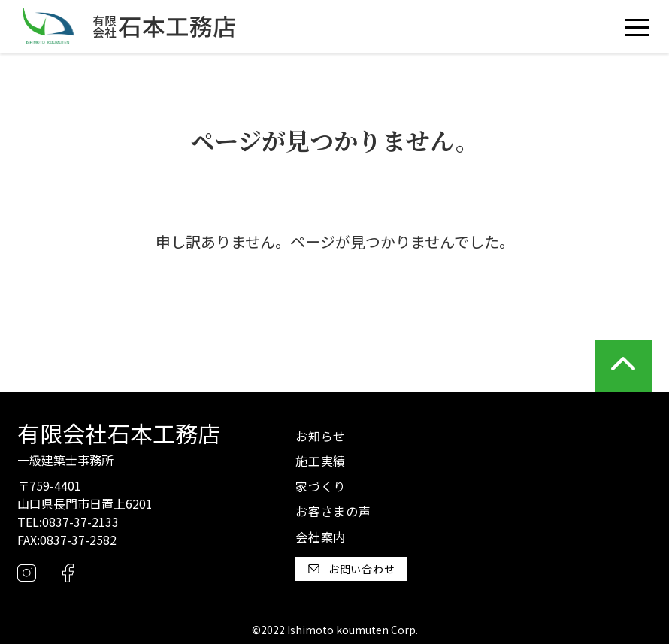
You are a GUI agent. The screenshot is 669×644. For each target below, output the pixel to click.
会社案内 (321, 537)
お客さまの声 (333, 511)
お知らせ (321, 436)
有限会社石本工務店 (119, 433)
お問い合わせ (352, 569)
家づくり (321, 486)
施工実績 (321, 461)
